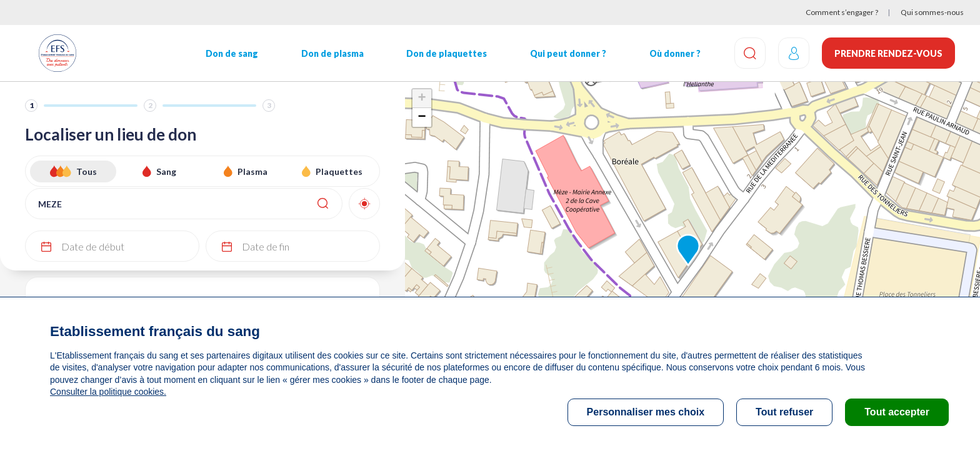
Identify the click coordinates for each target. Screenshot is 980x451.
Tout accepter (897, 412)
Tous (87, 171)
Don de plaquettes (447, 53)
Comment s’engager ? (842, 12)
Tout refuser (784, 412)
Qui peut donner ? (568, 53)
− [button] (422, 117)
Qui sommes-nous (932, 12)
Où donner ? (675, 53)
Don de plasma (332, 53)
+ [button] (422, 99)
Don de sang (232, 53)
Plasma (252, 171)
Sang (166, 171)
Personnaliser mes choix (646, 412)
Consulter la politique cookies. (108, 392)
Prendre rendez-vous (888, 53)
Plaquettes (339, 171)
